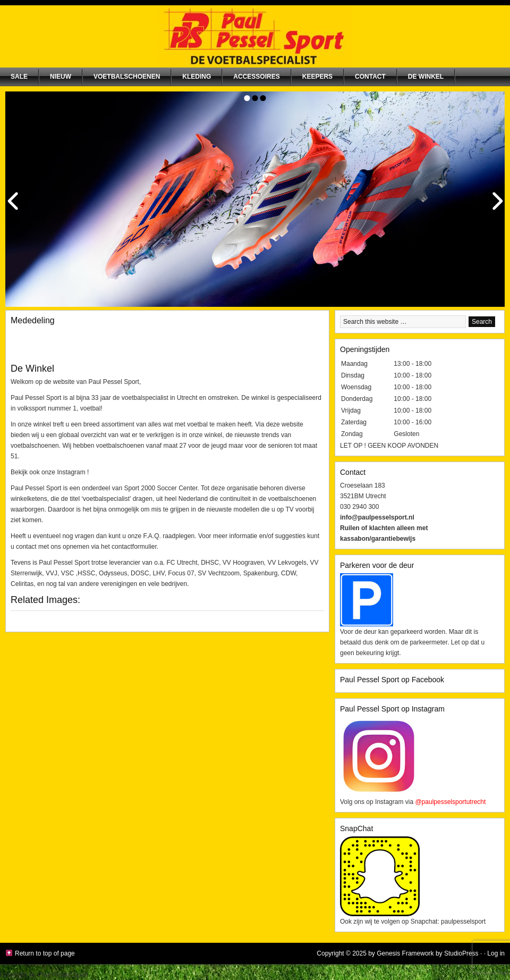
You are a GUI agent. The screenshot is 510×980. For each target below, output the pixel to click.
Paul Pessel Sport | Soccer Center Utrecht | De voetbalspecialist (255, 36)
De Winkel (32, 368)
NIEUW (61, 77)
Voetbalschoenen (127, 77)
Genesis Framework (405, 953)
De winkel (426, 77)
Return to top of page (45, 953)
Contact (370, 77)
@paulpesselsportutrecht (450, 802)
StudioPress (461, 953)
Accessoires (256, 77)
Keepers (317, 77)
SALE (19, 77)
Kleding (197, 77)
